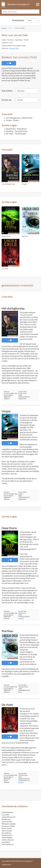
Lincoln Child (14, 48)
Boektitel (21, 91)
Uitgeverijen (6, 864)
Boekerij (21, 618)
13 (9, 63)
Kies (30, 20)
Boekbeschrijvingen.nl (18, 4)
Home (4, 28)
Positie (20, 100)
